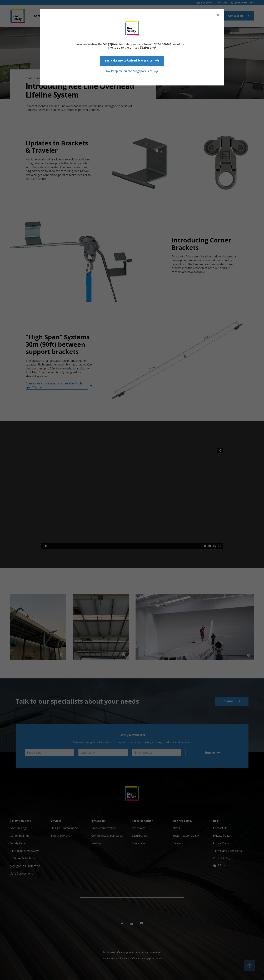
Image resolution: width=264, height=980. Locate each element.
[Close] (218, 15)
